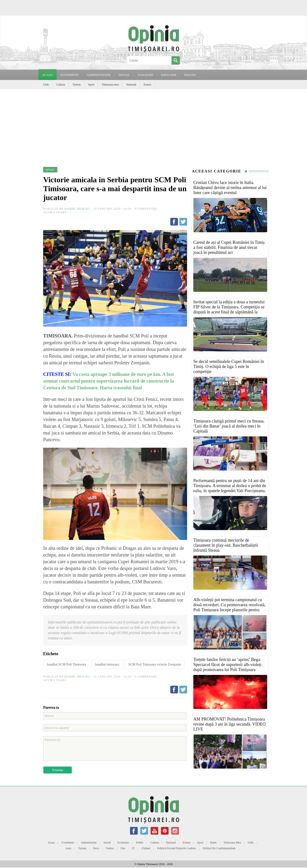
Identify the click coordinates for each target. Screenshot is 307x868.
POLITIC (190, 75)
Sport (91, 85)
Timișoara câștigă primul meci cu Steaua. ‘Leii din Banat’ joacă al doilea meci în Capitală (229, 426)
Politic (140, 843)
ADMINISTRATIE (99, 75)
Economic (123, 843)
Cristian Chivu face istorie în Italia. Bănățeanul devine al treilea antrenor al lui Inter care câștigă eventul (230, 188)
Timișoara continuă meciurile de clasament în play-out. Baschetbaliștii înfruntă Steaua (226, 545)
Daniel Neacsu (77, 209)
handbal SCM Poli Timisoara (67, 664)
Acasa (47, 75)
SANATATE (145, 75)
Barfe (214, 843)
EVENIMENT (70, 75)
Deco (96, 848)
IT (133, 848)
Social (107, 843)
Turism (77, 85)
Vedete (110, 848)
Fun (123, 848)
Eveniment (68, 843)
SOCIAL (124, 75)
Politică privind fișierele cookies (177, 848)
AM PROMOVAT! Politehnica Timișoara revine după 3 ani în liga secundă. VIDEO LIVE (230, 724)
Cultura (61, 85)
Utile (46, 85)
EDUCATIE (169, 75)
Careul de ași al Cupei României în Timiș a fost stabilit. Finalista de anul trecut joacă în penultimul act (229, 247)
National (131, 85)
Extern (148, 85)
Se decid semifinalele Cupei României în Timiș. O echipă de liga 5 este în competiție (229, 367)
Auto (68, 848)
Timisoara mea (110, 85)
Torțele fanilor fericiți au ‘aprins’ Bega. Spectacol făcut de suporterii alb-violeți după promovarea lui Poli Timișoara (227, 665)
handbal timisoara (107, 664)
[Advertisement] (153, 125)
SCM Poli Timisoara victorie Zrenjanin (155, 664)
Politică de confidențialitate (219, 848)
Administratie (89, 843)
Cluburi (146, 848)
